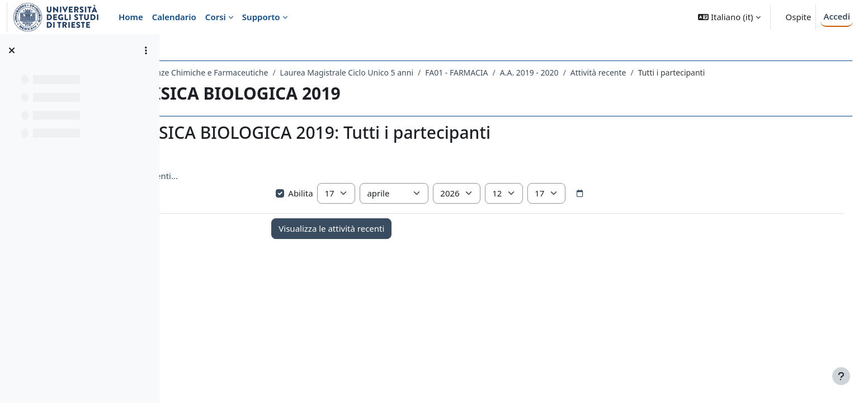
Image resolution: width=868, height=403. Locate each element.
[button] (729, 17)
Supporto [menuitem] (261, 17)
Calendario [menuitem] (174, 17)
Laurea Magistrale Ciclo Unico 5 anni (446, 72)
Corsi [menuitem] (216, 17)
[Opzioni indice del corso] (146, 50)
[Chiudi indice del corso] (12, 50)
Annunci (243, 263)
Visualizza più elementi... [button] (229, 176)
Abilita (365, 193)
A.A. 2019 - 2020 (629, 72)
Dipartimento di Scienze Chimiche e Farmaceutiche (274, 72)
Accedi (837, 16)
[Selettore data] (650, 194)
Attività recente (698, 72)
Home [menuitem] (131, 17)
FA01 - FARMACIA (556, 72)
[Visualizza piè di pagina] (841, 376)
